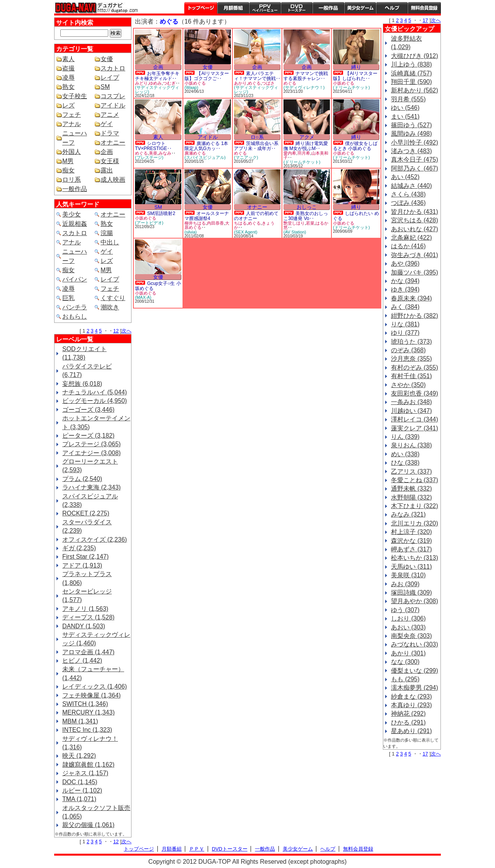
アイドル (113, 105)
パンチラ (75, 307)
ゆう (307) (405, 610)
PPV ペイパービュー (265, 8)
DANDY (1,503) (84, 626)
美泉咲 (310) (408, 575)
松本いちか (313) (415, 558)
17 (425, 20)
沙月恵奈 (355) (411, 359)
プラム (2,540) (82, 479)
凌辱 (68, 78)
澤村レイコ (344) (415, 419)
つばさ (268, 83)
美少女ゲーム (360, 8)
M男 (68, 161)
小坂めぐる (195, 83)
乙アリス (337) (411, 472)
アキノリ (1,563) (85, 609)
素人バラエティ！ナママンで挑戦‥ (257, 76)
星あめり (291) (411, 731)
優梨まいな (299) (415, 671)
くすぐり (113, 298)
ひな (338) (405, 463)
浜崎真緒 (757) (411, 73)
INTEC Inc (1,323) (87, 730)
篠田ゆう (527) (411, 125)
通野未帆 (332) (411, 489)
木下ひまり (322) (415, 506)
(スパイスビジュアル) (205, 157)
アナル (72, 124)
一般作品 (328, 8)
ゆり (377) (405, 333)
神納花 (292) (408, 714)
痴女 (68, 170)
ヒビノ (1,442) (82, 661)
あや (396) (405, 263)
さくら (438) (408, 194)
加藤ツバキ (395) (415, 272)
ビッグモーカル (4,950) (95, 401)
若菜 (310, 223)
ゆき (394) (405, 289)
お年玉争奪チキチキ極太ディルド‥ (157, 76)
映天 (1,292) (79, 756)
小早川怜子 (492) (415, 142)
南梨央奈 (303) (411, 636)
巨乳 (68, 298)
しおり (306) (408, 618)
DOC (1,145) (80, 782)
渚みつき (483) (411, 151)
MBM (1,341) (80, 721)
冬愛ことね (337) (415, 480)
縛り (356, 67)
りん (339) (405, 437)
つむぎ (169, 83)
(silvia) (191, 232)
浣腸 (107, 233)
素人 (68, 59)
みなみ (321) (408, 514)
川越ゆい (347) (411, 411)
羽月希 (304, 153)
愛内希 (290, 153)
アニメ (110, 115)
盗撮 (68, 68)
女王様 (110, 161)
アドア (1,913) (82, 565)
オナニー (113, 142)
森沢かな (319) (411, 541)
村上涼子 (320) (411, 532)
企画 (107, 152)
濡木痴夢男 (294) (415, 688)
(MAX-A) (143, 297)
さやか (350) (408, 385)
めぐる (254, 83)
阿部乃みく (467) (415, 168)
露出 (107, 170)
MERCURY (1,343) (88, 712)
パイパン (75, 279)
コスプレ (113, 96)
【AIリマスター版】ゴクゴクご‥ (207, 76)
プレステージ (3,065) (91, 444)
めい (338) (405, 454)
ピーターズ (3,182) (88, 436)
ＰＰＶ (197, 849)
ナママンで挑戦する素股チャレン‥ (306, 76)
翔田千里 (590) (411, 82)
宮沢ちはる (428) (415, 220)
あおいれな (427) (415, 229)
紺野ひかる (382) (415, 316)
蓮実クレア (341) (415, 428)
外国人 (72, 152)
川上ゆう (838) (411, 64)
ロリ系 (72, 180)
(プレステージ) (149, 157)
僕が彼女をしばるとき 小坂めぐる (355, 146)
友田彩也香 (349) (415, 393)
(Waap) (191, 87)
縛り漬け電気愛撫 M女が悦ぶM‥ (306, 146)
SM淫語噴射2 (161, 213)
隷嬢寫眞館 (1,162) (88, 765)
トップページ (201, 8)
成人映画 (113, 180)
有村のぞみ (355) (415, 367)
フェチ (72, 115)
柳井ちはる (195, 223)
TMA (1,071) (79, 799)
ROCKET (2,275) (86, 513)
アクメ (307, 137)
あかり (240, 83)
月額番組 (233, 8)
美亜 (153, 153)
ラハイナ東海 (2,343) (91, 487)
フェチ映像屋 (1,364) (91, 695)
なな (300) (405, 662)
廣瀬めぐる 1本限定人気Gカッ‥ (206, 146)
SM (105, 87)
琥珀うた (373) (411, 342)
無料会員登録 (358, 849)
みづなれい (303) (415, 644)
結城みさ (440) (411, 186)
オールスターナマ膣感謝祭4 (207, 216)
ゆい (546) (405, 108)
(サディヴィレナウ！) (304, 87)
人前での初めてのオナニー (256, 216)
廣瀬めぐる (195, 153)
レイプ (110, 78)
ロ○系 (257, 137)
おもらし (75, 316)
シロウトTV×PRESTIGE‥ (153, 146)
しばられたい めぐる (356, 216)
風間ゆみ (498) (411, 134)
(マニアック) (246, 157)
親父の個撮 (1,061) (88, 825)
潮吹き (110, 307)
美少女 (72, 214)
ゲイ (107, 124)
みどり (141, 83)
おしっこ (307, 207)
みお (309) (405, 584)
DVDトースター (297, 8)
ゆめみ (155, 83)
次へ (126, 331)
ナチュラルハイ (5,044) (95, 392)
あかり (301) (408, 653)
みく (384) (405, 307)
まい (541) (405, 117)
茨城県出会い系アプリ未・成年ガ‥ (256, 146)
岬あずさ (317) (411, 549)
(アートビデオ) (149, 223)
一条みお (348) (411, 402)
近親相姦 (75, 224)
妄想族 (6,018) (82, 384)
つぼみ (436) (408, 203)
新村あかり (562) (415, 90)
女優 (107, 59)
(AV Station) (295, 232)
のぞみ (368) (408, 350)
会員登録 (424, 8)
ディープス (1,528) (88, 617)
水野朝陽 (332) (411, 497)
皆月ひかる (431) (415, 212)
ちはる (240, 223)
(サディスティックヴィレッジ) (157, 90)
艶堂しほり (294, 223)
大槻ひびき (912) (415, 56)
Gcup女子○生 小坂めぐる (158, 286)
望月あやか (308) (415, 601)
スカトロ (113, 68)
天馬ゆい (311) (411, 567)
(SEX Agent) (246, 232)
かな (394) (405, 281)
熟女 (68, 87)
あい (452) (405, 177)
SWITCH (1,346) (85, 704)
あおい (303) (408, 627)
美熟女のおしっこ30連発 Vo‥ (306, 216)
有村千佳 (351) (411, 376)
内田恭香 (215, 223)
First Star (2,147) (85, 557)
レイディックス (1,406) (95, 686)
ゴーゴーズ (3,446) (88, 410)
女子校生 (75, 96)
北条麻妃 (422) (411, 238)
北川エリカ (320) (415, 523)
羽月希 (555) (408, 99)
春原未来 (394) (411, 298)
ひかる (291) (408, 722)
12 (116, 331)
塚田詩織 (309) (411, 593)
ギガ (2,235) (79, 548)
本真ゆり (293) (411, 705)
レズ (68, 105)
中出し (110, 242)
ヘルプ (392, 8)
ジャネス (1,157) (85, 773)
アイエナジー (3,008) (91, 453)
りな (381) (405, 324)
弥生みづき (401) (415, 255)
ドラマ (110, 133)
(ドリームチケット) (351, 87)
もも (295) (405, 679)
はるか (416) (408, 246)
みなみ (165, 153)
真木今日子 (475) (415, 159)
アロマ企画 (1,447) (88, 652)
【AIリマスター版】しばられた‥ (355, 76)
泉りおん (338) (411, 445)
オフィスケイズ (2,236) (95, 540)
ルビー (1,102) (82, 790)
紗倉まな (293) (411, 697)
